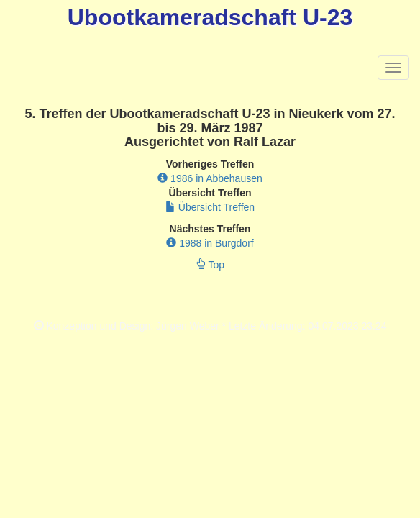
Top (210, 265)
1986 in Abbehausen (210, 178)
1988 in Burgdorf (210, 243)
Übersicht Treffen (210, 207)
